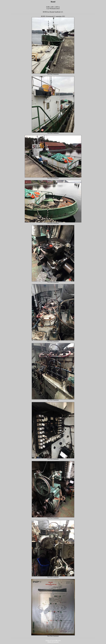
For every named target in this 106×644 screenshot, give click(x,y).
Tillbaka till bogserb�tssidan (53, 640)
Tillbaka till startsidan (53, 642)
